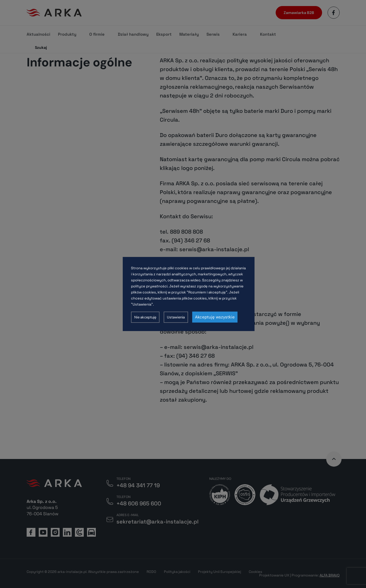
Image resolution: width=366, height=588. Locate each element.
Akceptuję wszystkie (215, 317)
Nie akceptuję (145, 317)
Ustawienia (176, 317)
